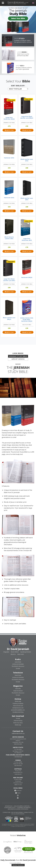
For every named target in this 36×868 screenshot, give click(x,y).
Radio (18, 659)
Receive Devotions (18, 865)
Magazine (18, 686)
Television (18, 673)
